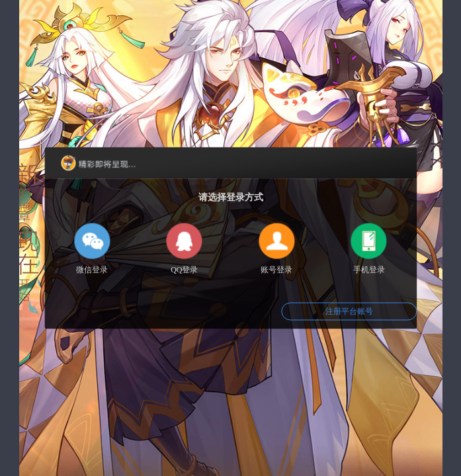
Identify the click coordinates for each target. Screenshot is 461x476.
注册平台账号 (349, 311)
